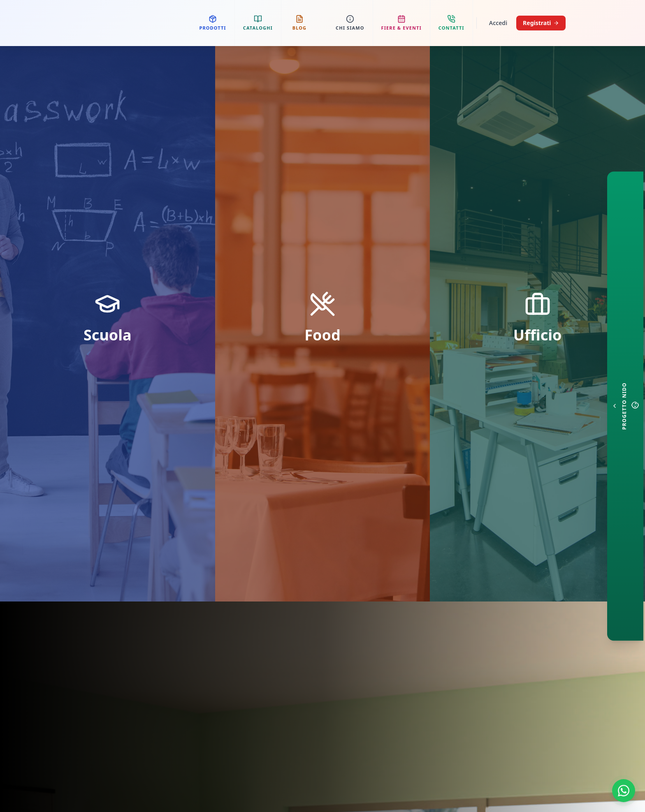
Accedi (498, 23)
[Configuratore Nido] (625, 406)
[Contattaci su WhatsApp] (624, 791)
